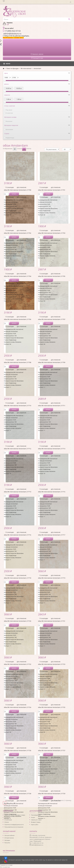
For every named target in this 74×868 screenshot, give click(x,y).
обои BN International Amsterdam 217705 (52, 276)
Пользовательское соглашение (14, 827)
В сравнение (22, 187)
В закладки (10, 187)
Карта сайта (35, 825)
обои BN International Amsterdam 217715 (52, 492)
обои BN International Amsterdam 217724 (18, 707)
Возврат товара (36, 822)
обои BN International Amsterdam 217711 (52, 406)
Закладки (7, 840)
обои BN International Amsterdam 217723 (52, 664)
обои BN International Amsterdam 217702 (18, 233)
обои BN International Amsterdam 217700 (18, 190)
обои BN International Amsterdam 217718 (18, 578)
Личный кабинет (9, 835)
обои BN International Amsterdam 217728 (18, 794)
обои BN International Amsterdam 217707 (52, 319)
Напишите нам (37, 58)
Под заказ (9, 110)
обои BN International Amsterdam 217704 (18, 276)
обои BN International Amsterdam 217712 (18, 449)
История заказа (9, 838)
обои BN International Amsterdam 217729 (52, 794)
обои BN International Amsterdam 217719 (52, 578)
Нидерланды (10, 138)
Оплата (7, 822)
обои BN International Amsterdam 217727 (52, 750)
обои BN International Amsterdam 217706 (18, 319)
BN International (26, 68)
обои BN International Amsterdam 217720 (18, 621)
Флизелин (9, 121)
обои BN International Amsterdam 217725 (52, 707)
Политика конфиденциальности (14, 825)
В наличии (9, 113)
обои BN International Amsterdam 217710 (18, 406)
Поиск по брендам (12, 68)
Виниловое (9, 129)
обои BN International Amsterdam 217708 (18, 362)
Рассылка (7, 843)
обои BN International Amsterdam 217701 (52, 190)
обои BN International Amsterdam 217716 (18, 535)
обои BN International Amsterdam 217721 (52, 621)
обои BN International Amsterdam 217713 (52, 449)
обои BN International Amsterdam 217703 (52, 233)
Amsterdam (37, 68)
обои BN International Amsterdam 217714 (18, 492)
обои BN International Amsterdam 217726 (18, 750)
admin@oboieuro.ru (37, 845)
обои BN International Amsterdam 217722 (18, 664)
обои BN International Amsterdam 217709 (52, 362)
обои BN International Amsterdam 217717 (52, 535)
